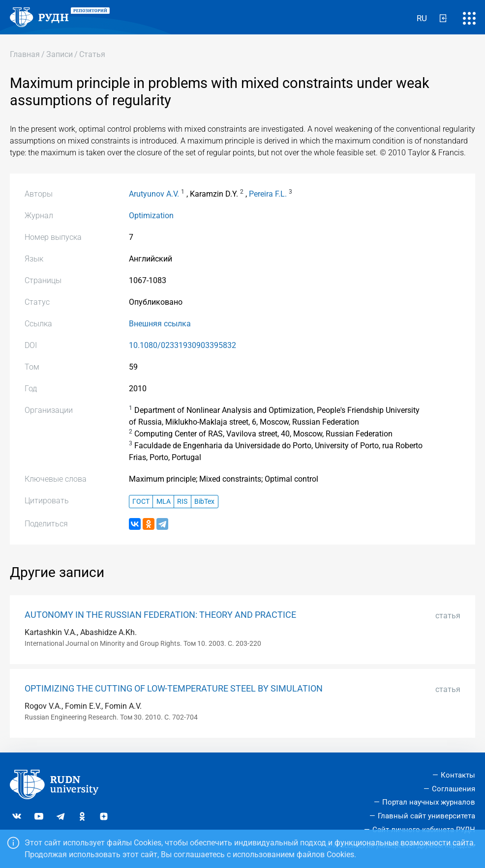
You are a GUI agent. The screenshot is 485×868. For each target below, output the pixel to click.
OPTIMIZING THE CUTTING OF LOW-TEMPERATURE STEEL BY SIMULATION (174, 689)
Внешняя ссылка (160, 324)
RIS (182, 502)
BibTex (204, 502)
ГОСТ (141, 502)
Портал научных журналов (429, 802)
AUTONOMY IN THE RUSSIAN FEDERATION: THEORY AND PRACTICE (160, 615)
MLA (164, 502)
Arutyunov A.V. (154, 194)
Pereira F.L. (268, 194)
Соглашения (454, 789)
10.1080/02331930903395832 (182, 345)
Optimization (151, 216)
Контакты (458, 775)
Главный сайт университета (426, 816)
